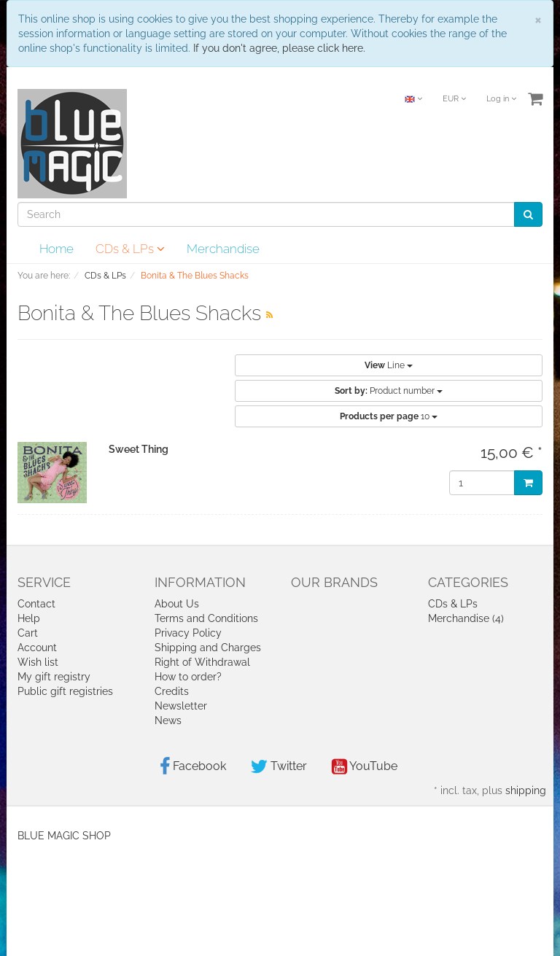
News (168, 720)
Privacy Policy (188, 633)
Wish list (38, 662)
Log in (501, 99)
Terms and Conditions (206, 618)
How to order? (188, 677)
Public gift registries (65, 691)
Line (389, 365)
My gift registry (54, 677)
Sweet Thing (139, 449)
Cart (28, 633)
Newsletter (181, 706)
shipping (526, 790)
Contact (36, 604)
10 (389, 416)
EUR (454, 99)
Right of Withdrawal (202, 662)
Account (37, 648)
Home (57, 249)
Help (29, 618)
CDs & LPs (130, 249)
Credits (172, 691)
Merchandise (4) (466, 618)
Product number (389, 391)
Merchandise (223, 249)
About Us (177, 604)
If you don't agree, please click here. (279, 48)
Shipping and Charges (208, 648)
